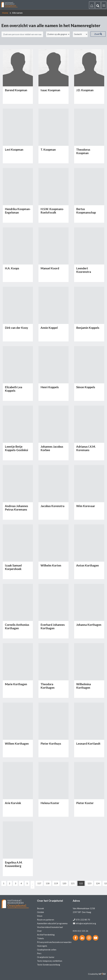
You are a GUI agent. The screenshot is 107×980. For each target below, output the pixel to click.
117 (39, 883)
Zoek (98, 34)
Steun (40, 916)
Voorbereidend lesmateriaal (50, 927)
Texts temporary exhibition (50, 961)
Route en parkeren (46, 920)
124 (98, 883)
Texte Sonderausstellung (49, 965)
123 (89, 883)
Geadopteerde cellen (47, 950)
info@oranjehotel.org (86, 923)
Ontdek (40, 912)
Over (39, 931)
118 (48, 883)
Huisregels (42, 946)
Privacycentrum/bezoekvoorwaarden (54, 942)
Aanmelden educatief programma (52, 923)
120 (64, 883)
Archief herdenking (46, 935)
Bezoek (40, 908)
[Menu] (104, 5)
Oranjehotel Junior (46, 957)
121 (73, 883)
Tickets (40, 938)
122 (81, 883)
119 (56, 883)
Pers (39, 953)
